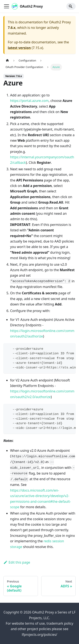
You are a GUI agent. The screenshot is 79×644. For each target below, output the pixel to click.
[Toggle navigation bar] (7, 6)
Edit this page (17, 562)
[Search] (71, 6)
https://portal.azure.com (29, 101)
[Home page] (7, 61)
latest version (19, 48)
